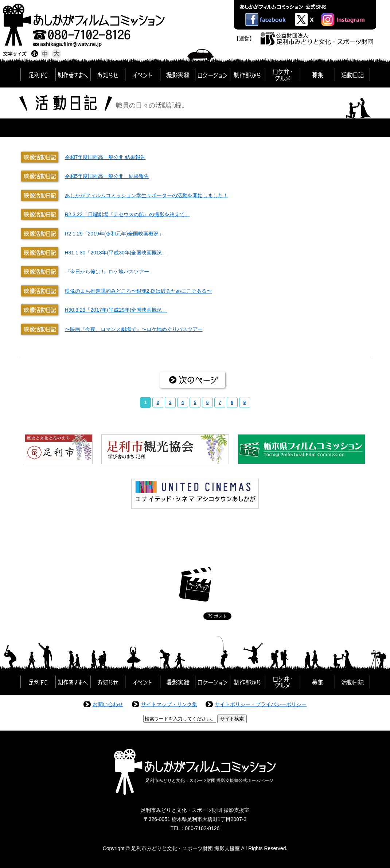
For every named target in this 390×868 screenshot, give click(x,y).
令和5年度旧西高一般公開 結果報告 (107, 176)
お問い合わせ (108, 704)
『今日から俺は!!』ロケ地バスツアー (107, 272)
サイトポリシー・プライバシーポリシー (261, 704)
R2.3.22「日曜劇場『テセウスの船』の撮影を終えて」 (127, 214)
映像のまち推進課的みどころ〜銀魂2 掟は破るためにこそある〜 (139, 291)
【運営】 (244, 39)
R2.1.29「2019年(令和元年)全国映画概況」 (114, 234)
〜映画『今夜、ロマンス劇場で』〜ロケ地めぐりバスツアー (134, 329)
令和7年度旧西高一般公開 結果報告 (105, 157)
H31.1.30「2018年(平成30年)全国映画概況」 (116, 253)
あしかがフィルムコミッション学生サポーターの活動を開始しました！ (147, 195)
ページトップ (195, 584)
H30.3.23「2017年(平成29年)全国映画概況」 (116, 310)
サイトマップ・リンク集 (169, 704)
